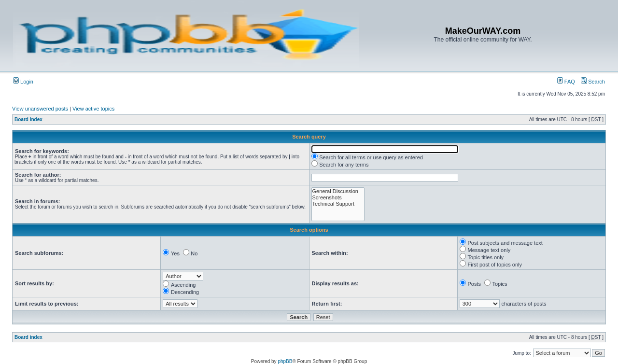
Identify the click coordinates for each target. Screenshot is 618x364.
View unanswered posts (40, 109)
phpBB (285, 361)
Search (593, 82)
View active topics (93, 109)
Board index (28, 119)
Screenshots (338, 198)
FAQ (566, 82)
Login (23, 82)
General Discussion (338, 191)
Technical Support (338, 204)
